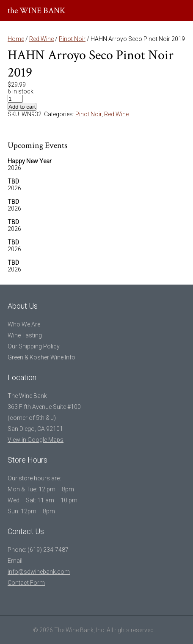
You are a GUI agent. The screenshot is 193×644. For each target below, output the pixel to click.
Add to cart (22, 107)
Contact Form (26, 583)
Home (16, 39)
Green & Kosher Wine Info (41, 357)
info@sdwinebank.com (39, 572)
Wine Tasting (25, 335)
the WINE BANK (37, 11)
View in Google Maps (36, 440)
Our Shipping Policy (34, 346)
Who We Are (24, 324)
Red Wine (41, 39)
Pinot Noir (72, 39)
